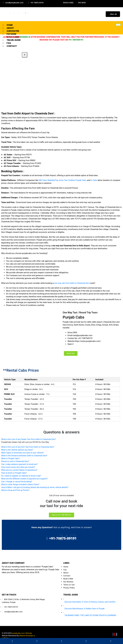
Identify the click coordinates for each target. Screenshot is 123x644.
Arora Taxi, (63, 180)
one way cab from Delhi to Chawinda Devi (72, 283)
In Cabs (94, 180)
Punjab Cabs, (81, 180)
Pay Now (11, 34)
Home (10, 25)
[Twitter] (13, 13)
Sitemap (29, 633)
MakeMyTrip (53, 180)
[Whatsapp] (26, 13)
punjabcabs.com (18, 633)
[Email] (117, 634)
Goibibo (72, 180)
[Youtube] (21, 13)
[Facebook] (8, 13)
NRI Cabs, (43, 180)
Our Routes (13, 31)
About (10, 28)
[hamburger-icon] (118, 25)
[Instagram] (17, 13)
